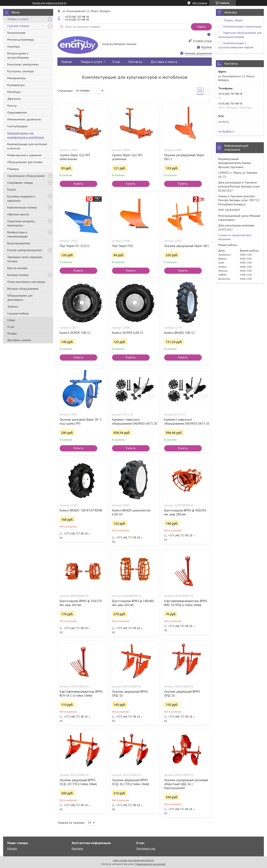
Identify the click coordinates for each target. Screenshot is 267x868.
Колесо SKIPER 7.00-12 (75, 333)
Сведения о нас (146, 849)
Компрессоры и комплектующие (18, 234)
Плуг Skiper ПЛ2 (123, 246)
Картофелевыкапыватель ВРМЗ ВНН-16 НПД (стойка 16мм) (186, 603)
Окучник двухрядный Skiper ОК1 (186, 246)
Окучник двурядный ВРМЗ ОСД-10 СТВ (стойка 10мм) (78, 782)
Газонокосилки (16, 33)
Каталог (12, 849)
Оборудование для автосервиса (20, 298)
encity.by (224, 122)
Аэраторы (14, 46)
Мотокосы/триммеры (21, 40)
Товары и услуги (18, 19)
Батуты (12, 190)
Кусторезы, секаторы (21, 71)
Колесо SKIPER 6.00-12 (128, 333)
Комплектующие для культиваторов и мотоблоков (26, 135)
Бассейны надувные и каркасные (21, 198)
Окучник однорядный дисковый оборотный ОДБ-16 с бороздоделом (186, 784)
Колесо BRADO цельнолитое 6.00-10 (131, 512)
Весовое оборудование (23, 289)
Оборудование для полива (25, 162)
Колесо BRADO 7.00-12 (179, 333)
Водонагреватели (19, 243)
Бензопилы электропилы (23, 64)
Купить (78, 184)
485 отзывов (200, 3)
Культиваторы (16, 85)
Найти (201, 27)
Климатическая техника (22, 207)
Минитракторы (16, 78)
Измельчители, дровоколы (24, 119)
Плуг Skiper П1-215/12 (75, 246)
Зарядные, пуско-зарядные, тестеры (25, 259)
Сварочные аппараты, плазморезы (21, 223)
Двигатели (14, 99)
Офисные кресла (18, 214)
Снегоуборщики (17, 126)
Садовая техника (18, 26)
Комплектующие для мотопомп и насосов (27, 146)
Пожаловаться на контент (151, 864)
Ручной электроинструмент (25, 250)
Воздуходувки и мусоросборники (18, 55)
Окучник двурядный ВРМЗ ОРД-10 (130, 693)
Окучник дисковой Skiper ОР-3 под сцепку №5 (81, 422)
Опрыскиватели (17, 112)
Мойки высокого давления (24, 155)
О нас (11, 327)
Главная (67, 62)
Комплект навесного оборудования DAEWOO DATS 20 (135, 422)
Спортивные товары (20, 183)
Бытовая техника (18, 275)
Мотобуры (14, 92)
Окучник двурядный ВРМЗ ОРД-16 (182, 693)
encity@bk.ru (226, 131)
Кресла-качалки (17, 268)
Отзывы (12, 333)
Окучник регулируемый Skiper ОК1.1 (184, 157)
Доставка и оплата (19, 340)
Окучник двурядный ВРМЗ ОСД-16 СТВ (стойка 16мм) (131, 782)
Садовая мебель (18, 313)
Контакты (135, 62)
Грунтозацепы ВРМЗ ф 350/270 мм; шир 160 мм (81, 603)
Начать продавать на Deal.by (50, 3)
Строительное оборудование (26, 176)
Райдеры (13, 169)
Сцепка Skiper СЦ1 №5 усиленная (127, 157)
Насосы (12, 106)
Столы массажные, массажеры (26, 282)
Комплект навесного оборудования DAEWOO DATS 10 (187, 422)
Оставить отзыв (202, 41)
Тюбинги (13, 307)
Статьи (11, 320)
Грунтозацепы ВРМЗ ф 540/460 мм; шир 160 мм (133, 603)
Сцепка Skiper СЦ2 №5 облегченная (75, 157)
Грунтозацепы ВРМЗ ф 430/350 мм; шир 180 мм (185, 512)
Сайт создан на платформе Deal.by (134, 860)
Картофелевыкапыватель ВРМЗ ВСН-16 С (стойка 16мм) (81, 693)
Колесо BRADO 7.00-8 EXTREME (81, 510)
